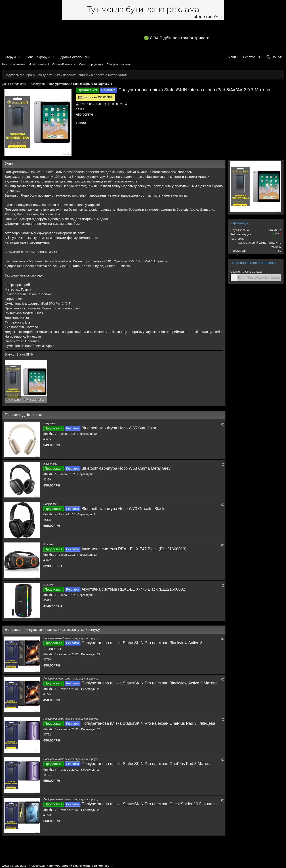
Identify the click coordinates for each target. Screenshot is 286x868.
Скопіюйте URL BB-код (246, 272)
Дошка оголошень (75, 57)
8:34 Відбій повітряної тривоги (180, 38)
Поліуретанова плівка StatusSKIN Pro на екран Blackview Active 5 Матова (150, 683)
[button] (19, 57)
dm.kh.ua (86, 104)
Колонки (48, 544)
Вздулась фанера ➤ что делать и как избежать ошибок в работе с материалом (66, 75)
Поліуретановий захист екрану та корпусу (71, 638)
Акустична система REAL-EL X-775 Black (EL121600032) (134, 589)
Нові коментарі (39, 64)
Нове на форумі (38, 57)
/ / (100, 104)
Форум (11, 57)
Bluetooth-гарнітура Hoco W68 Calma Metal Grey (126, 468)
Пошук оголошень (119, 64)
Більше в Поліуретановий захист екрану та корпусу (52, 630)
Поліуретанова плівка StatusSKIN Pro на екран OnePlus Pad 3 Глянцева (148, 723)
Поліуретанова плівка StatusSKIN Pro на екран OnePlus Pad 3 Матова (147, 764)
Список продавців (91, 64)
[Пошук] (274, 57)
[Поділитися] (222, 424)
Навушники (50, 423)
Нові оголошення (14, 64)
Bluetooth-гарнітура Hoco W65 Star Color (119, 428)
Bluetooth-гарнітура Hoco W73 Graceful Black (123, 509)
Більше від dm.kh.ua (23, 415)
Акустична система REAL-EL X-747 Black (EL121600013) (134, 549)
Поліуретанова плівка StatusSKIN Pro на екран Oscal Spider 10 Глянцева (149, 804)
